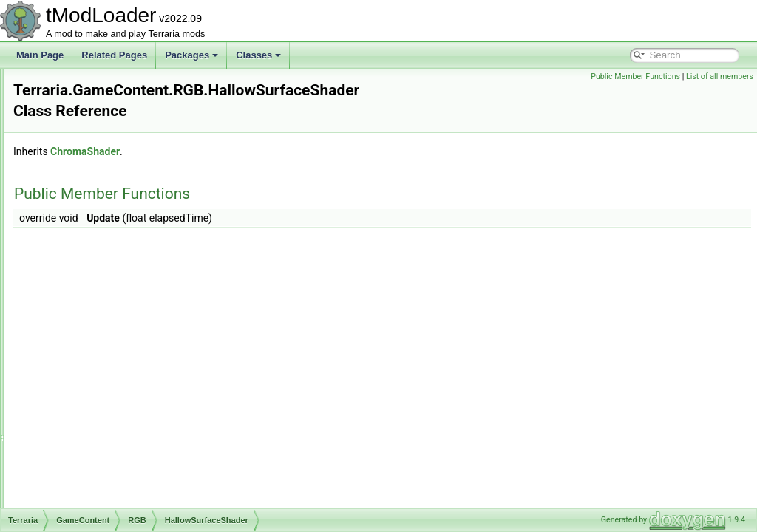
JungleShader (112, 328)
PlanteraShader (115, 491)
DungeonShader (116, 166)
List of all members (720, 76)
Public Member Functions (635, 76)
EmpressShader (116, 182)
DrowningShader (117, 133)
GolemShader (112, 279)
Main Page (40, 55)
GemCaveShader (119, 247)
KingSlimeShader (119, 344)
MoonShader (110, 426)
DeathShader (111, 84)
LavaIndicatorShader (125, 361)
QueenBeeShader (120, 507)
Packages (191, 55)
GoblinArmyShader (122, 263)
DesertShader (112, 100)
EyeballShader (113, 198)
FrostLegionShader (122, 231)
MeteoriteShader (117, 409)
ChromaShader (270, 136)
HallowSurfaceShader (127, 296)
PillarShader (108, 458)
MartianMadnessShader (131, 393)
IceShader (105, 312)
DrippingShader (115, 117)
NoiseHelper (109, 442)
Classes (258, 55)
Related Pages (114, 55)
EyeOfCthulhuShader (126, 214)
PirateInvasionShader (127, 474)
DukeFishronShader (124, 149)
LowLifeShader (114, 377)
